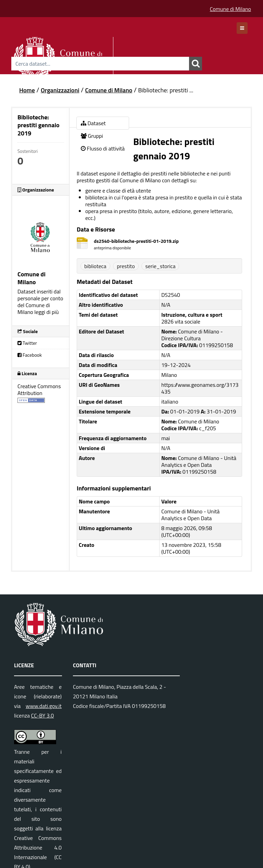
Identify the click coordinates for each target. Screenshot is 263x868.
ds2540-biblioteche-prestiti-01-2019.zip (136, 241)
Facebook (30, 355)
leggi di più (46, 312)
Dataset (93, 123)
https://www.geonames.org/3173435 (200, 388)
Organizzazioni (60, 90)
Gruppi (92, 136)
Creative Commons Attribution (39, 390)
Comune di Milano (230, 9)
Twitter (27, 343)
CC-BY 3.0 (43, 715)
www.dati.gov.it (44, 706)
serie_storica (160, 266)
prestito (126, 266)
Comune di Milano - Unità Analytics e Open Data (190, 515)
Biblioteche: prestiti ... (166, 90)
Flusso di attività (103, 148)
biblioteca (95, 266)
